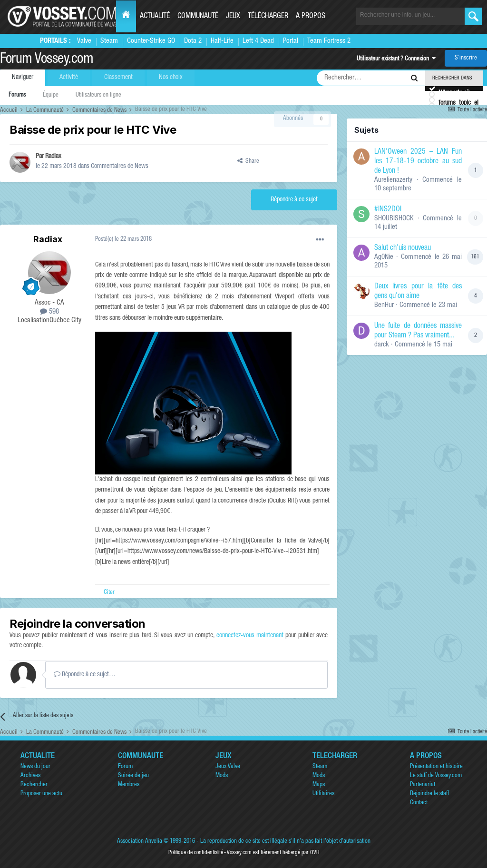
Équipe (51, 95)
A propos (311, 17)
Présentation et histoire (436, 767)
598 (49, 312)
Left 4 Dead (258, 41)
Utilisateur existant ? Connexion (396, 59)
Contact (419, 803)
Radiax (53, 157)
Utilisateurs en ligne (98, 95)
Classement (118, 78)
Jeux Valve (228, 767)
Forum (125, 767)
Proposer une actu (41, 794)
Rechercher (34, 785)
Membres (129, 785)
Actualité (155, 17)
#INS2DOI (388, 210)
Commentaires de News (120, 167)
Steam (109, 41)
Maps (319, 785)
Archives (30, 776)
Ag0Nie (384, 257)
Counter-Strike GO (151, 41)
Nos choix (171, 78)
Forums (17, 95)
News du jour (35, 767)
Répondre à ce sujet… (85, 674)
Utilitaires (323, 794)
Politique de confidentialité (196, 853)
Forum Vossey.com (47, 60)
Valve (84, 41)
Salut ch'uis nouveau (403, 248)
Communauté (198, 17)
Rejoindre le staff (429, 794)
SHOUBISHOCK (394, 219)
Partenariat (423, 785)
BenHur (384, 305)
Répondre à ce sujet (294, 200)
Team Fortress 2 (329, 41)
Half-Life (222, 41)
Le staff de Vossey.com (436, 776)
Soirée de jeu (133, 776)
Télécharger (268, 17)
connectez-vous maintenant (250, 636)
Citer (109, 593)
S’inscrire (466, 58)
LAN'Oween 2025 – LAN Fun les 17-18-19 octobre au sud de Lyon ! (418, 162)
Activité (69, 78)
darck (382, 345)
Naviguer (23, 78)
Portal (291, 41)
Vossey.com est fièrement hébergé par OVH (273, 853)
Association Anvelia (140, 842)
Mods (222, 776)
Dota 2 (193, 41)
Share (248, 162)
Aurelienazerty (393, 180)
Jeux (233, 17)
